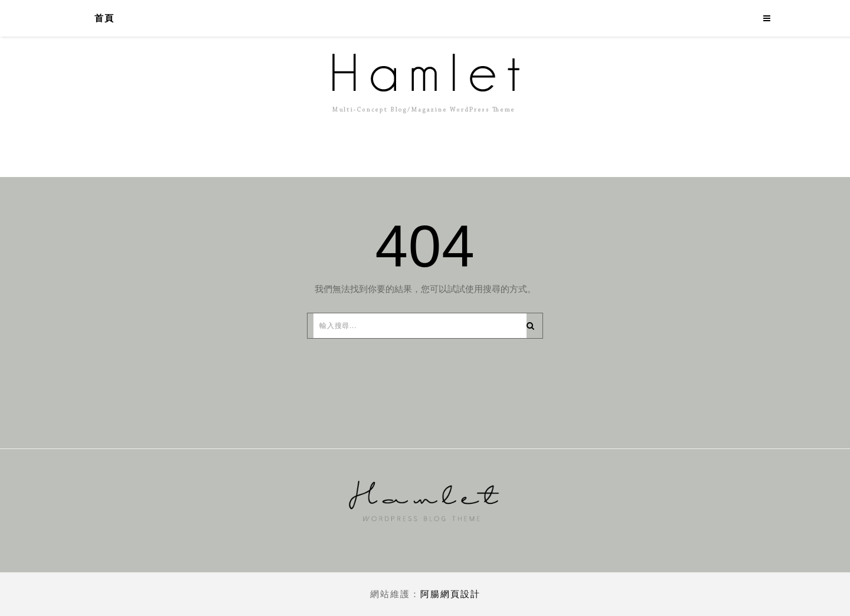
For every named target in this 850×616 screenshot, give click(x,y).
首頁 (104, 18)
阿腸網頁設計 (450, 594)
